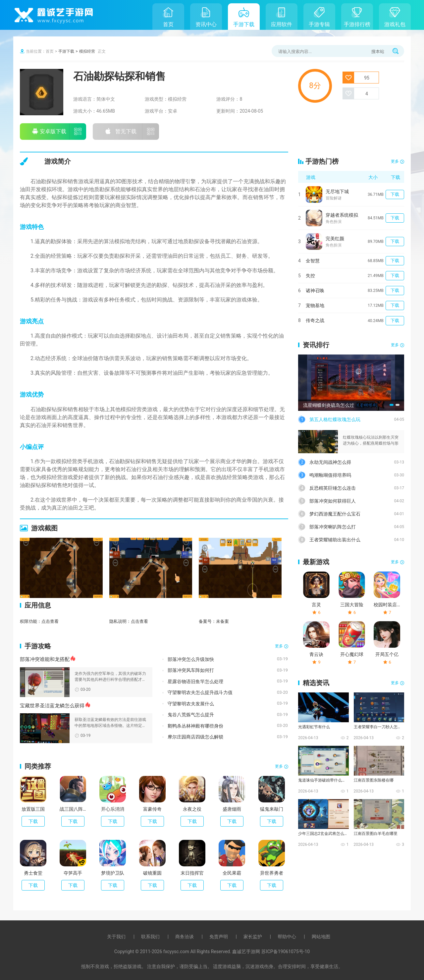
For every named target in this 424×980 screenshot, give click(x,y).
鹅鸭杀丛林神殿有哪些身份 (195, 726)
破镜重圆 (152, 873)
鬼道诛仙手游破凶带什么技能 (323, 780)
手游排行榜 (357, 24)
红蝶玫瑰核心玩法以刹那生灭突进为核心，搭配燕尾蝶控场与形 (371, 440)
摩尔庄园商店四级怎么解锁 (195, 737)
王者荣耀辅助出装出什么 (335, 540)
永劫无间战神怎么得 (330, 462)
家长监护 (253, 937)
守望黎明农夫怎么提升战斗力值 (200, 692)
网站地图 (321, 937)
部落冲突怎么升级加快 (191, 659)
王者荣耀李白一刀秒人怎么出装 (379, 727)
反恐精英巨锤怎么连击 (333, 488)
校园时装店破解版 (387, 605)
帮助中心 (287, 937)
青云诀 (316, 654)
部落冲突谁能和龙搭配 (45, 659)
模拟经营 (87, 51)
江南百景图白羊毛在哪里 (376, 834)
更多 (279, 646)
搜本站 (378, 52)
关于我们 (116, 937)
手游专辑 (319, 24)
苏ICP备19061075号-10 (286, 952)
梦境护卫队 (113, 873)
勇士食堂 (33, 873)
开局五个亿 (387, 654)
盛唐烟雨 (232, 809)
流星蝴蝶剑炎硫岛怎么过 (329, 405)
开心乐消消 (113, 809)
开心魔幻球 (352, 654)
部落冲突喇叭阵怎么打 (333, 527)
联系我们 (150, 937)
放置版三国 (33, 809)
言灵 (316, 605)
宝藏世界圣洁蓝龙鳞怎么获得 (52, 706)
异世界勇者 (272, 873)
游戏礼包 (395, 24)
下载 (33, 821)
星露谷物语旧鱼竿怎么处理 (195, 681)
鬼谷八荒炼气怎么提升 (191, 715)
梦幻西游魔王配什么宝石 (335, 514)
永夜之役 (192, 809)
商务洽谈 (185, 937)
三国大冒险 (352, 605)
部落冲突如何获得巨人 (333, 501)
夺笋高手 (73, 873)
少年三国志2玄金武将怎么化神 (323, 834)
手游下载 (244, 24)
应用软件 (282, 24)
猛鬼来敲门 (272, 809)
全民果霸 (232, 873)
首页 (168, 24)
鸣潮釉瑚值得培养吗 (330, 475)
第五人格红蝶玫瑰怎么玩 (335, 419)
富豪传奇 (152, 809)
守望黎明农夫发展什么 (191, 704)
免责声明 (219, 937)
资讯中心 (206, 24)
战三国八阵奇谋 (73, 809)
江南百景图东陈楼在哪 (374, 780)
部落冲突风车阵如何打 (191, 670)
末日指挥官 (192, 873)
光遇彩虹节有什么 (314, 727)
